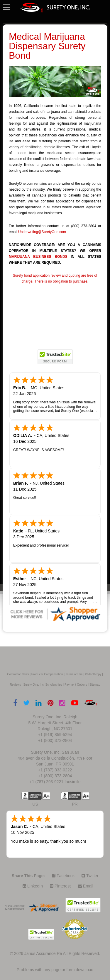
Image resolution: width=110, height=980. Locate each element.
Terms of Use (74, 674)
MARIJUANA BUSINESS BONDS (38, 257)
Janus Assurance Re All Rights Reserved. (62, 953)
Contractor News (18, 674)
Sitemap (95, 685)
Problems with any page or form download (55, 970)
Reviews (16, 685)
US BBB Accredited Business (32, 796)
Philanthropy (93, 674)
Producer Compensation (47, 674)
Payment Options (76, 685)
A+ (46, 796)
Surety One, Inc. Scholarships (43, 685)
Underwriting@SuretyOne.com (42, 232)
